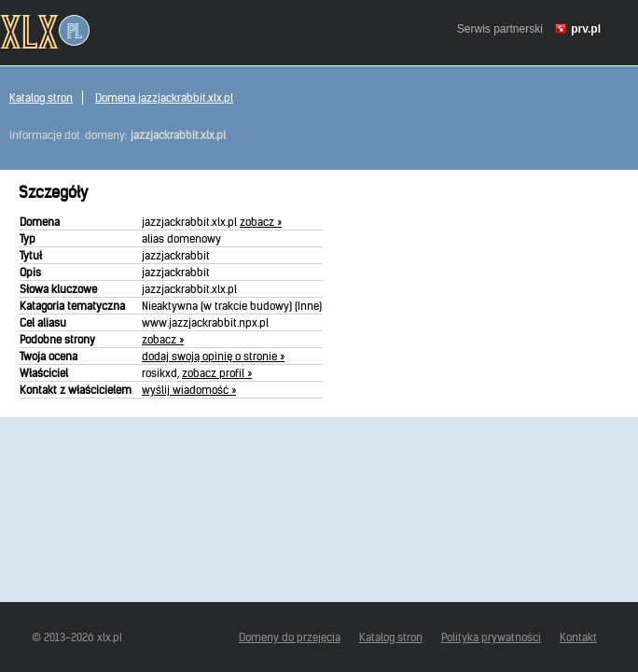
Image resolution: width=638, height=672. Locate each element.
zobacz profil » (217, 373)
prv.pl (586, 29)
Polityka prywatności (491, 637)
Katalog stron (41, 98)
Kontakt (578, 637)
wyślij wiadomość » (189, 390)
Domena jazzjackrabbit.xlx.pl (164, 98)
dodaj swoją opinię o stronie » (213, 356)
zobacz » (261, 222)
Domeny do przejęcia (290, 637)
